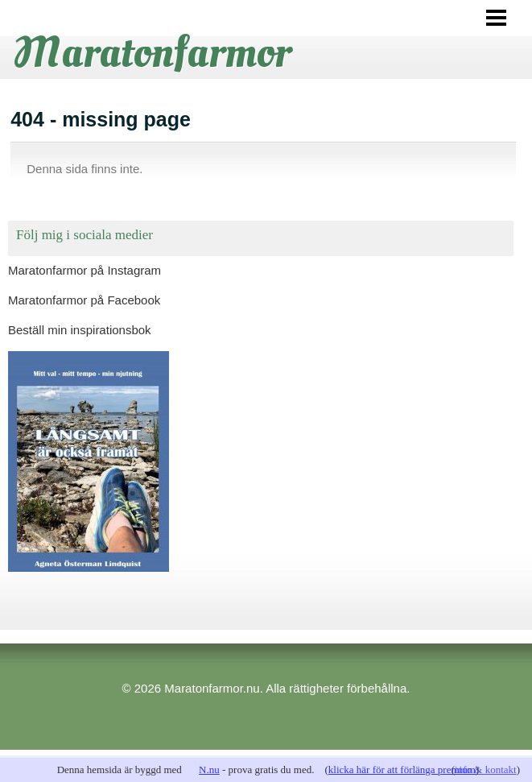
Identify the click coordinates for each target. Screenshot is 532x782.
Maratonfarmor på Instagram (85, 270)
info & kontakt (486, 770)
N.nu (209, 770)
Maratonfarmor (152, 52)
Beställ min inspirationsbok (80, 330)
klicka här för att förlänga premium (402, 770)
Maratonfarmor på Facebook (84, 300)
